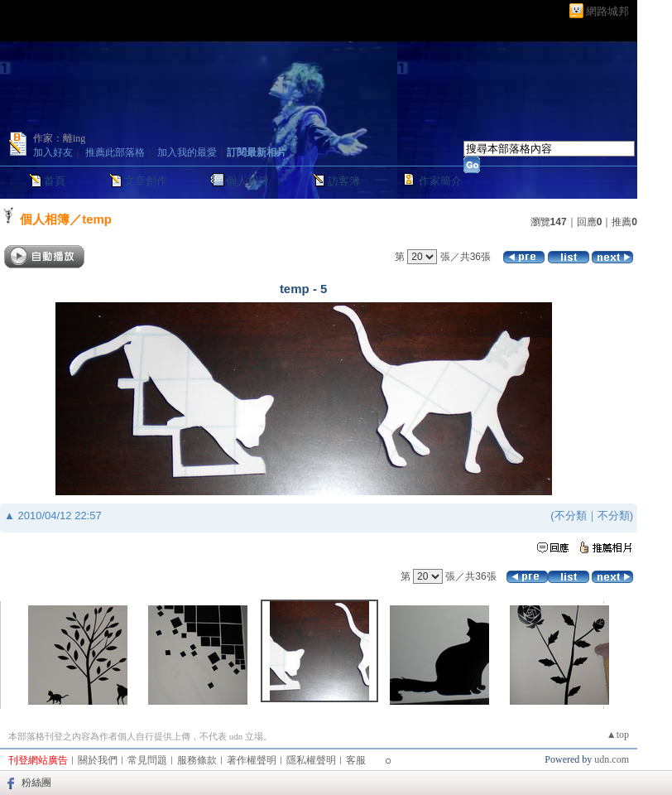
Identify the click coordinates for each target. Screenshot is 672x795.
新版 (127, 31)
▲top (618, 735)
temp (97, 219)
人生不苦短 (46, 31)
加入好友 (53, 152)
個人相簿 (247, 181)
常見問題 (147, 760)
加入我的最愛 (187, 152)
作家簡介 (440, 181)
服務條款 (197, 760)
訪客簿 (344, 181)
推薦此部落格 (115, 152)
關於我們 (98, 760)
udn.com (612, 759)
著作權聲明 (252, 760)
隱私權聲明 (311, 760)
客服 (356, 760)
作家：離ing (59, 138)
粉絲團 (36, 783)
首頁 (55, 181)
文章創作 (146, 181)
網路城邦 (607, 11)
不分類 (571, 516)
